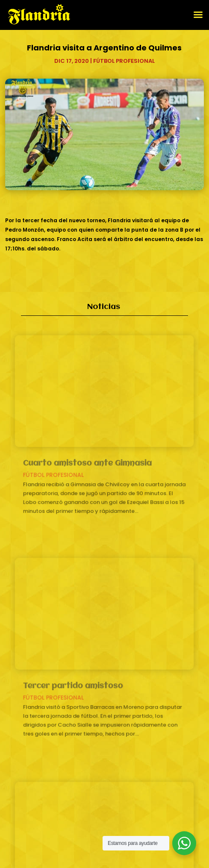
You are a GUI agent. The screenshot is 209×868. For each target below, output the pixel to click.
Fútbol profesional (124, 61)
